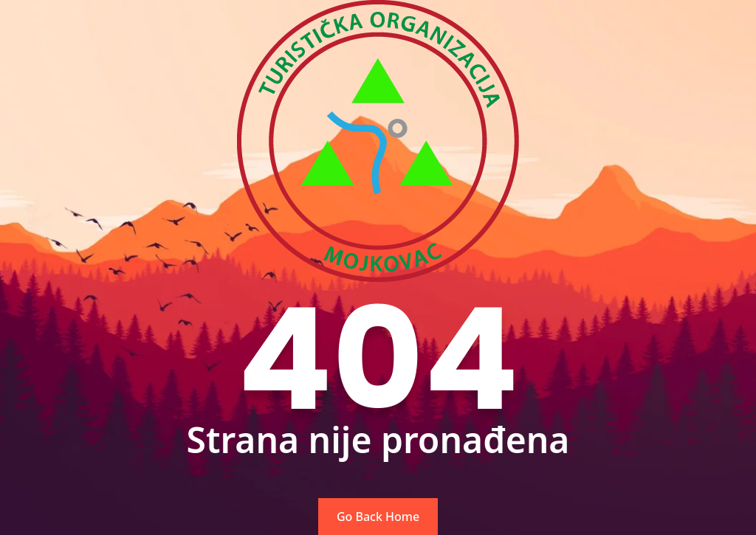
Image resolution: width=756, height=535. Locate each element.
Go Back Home (378, 517)
